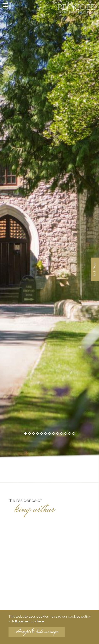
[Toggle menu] (6, 5)
